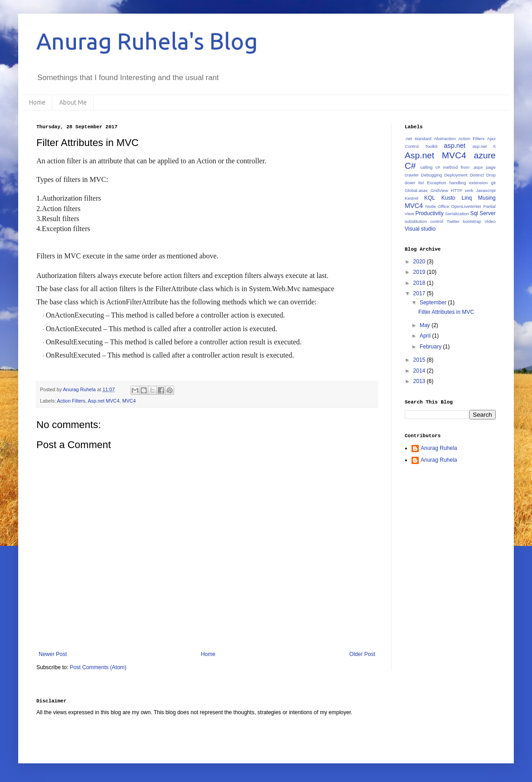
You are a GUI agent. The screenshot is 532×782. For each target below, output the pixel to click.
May (426, 325)
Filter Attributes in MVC (446, 312)
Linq (467, 198)
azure (485, 155)
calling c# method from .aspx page (458, 167)
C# (410, 166)
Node (431, 206)
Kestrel (412, 198)
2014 (420, 371)
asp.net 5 (484, 146)
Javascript (486, 190)
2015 (420, 360)
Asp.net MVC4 (104, 401)
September (434, 303)
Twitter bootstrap (464, 221)
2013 (420, 381)
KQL (430, 198)
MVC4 (129, 401)
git (493, 183)
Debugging (432, 175)
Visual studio (420, 229)
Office (444, 206)
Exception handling (447, 183)
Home (37, 102)
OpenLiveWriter (466, 206)
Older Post (362, 654)
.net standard (418, 139)
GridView (439, 190)
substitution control (424, 221)
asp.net (454, 146)
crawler (412, 175)
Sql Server (483, 213)
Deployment (456, 175)
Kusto (449, 198)
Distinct (477, 175)
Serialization (457, 214)
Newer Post (53, 654)
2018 (420, 283)
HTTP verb (462, 190)
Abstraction (445, 139)
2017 (420, 293)
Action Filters (71, 401)
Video (490, 221)
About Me (73, 102)
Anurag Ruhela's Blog (147, 41)
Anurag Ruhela (439, 448)
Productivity (429, 213)
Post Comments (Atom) (98, 667)
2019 (420, 272)
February (431, 347)
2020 (420, 262)
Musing (487, 198)
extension (479, 183)
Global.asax (416, 190)
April (426, 336)
